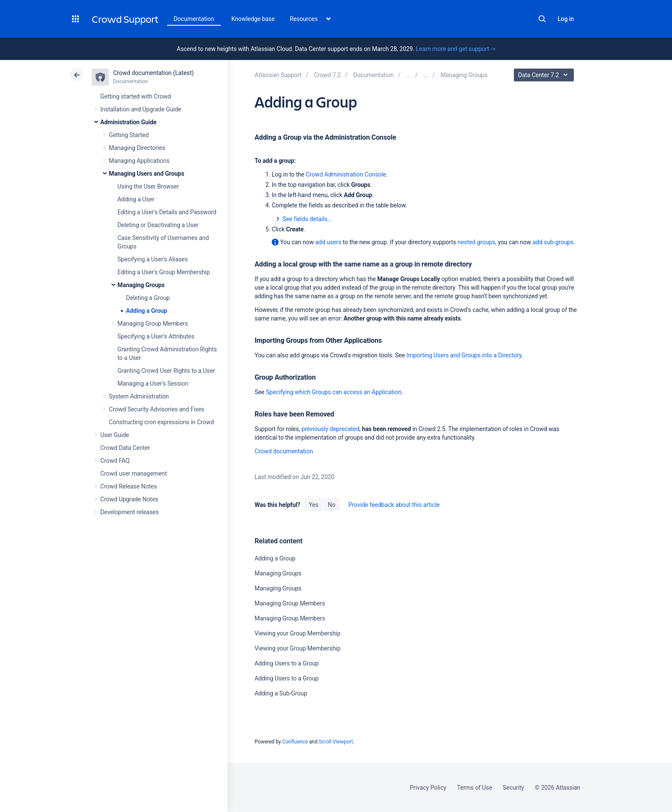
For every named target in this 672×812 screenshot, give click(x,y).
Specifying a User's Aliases (153, 259)
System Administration (139, 396)
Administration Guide (128, 122)
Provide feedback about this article (394, 505)
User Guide (115, 435)
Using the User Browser (148, 186)
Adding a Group (147, 311)
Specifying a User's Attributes (156, 336)
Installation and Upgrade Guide (141, 109)
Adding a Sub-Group (281, 693)
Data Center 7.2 (545, 75)
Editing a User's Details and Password (167, 212)
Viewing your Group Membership (297, 633)
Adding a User (136, 199)
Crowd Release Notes (129, 486)
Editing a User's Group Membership (163, 272)
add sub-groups (553, 242)
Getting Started (129, 135)
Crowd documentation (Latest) (153, 73)
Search (542, 19)
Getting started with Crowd (135, 96)
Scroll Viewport (336, 742)
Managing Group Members (153, 324)
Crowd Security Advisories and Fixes (157, 409)
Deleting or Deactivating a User (158, 225)
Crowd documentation (284, 451)
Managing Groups (141, 285)
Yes (313, 505)
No (332, 505)
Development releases (129, 512)
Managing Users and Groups (147, 174)
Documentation (194, 19)
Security (513, 788)
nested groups (477, 242)
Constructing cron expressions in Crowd (161, 422)
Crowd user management (133, 473)
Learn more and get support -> (455, 49)
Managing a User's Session (153, 384)
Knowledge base (253, 19)
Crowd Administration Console (346, 174)
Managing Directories (137, 148)
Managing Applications (139, 161)
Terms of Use (474, 788)
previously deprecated (330, 429)
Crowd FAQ (115, 461)
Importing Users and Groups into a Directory (464, 355)
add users (328, 242)
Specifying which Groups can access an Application (333, 392)
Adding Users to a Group (287, 663)
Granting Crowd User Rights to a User (166, 371)
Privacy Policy (428, 788)
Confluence (295, 742)
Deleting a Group (148, 298)
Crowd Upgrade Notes (129, 499)
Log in (566, 19)
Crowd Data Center (125, 448)
